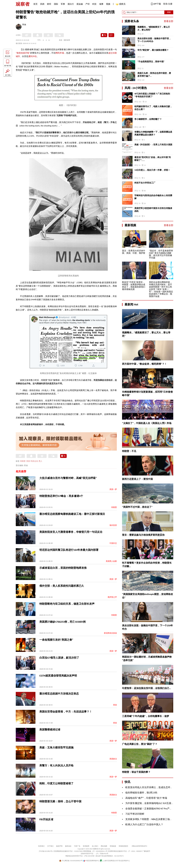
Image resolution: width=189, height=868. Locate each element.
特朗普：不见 (129, 451)
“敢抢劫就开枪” (23, 53)
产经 (88, 4)
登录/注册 (168, 4)
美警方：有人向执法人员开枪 (56, 765)
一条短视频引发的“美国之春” (56, 640)
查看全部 (169, 21)
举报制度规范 (123, 846)
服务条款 (68, 846)
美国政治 (113, 759)
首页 (35, 4)
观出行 (71, 4)
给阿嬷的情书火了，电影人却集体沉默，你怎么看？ (153, 108)
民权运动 (34, 461)
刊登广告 (77, 846)
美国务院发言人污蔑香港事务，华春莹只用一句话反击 (71, 532)
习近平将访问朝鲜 (135, 814)
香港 (115, 705)
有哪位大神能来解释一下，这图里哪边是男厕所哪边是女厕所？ (153, 133)
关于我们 (50, 846)
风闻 (42, 4)
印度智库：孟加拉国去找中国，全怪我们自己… (147, 688)
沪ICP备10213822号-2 (46, 851)
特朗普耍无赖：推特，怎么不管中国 (60, 801)
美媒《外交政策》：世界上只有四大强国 (153, 145)
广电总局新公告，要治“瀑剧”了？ (140, 744)
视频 (108, 4)
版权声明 (59, 846)
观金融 (80, 4)
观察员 (121, 4)
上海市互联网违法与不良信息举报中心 (115, 861)
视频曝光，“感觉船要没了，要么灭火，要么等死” (154, 28)
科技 (94, 4)
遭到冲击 (33, 56)
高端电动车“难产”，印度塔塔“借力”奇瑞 (146, 798)
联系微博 (86, 846)
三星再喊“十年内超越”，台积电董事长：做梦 (146, 716)
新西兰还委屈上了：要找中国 (137, 479)
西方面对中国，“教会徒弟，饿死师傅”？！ (144, 364)
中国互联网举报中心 (91, 861)
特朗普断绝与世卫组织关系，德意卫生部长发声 (67, 604)
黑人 (40, 461)
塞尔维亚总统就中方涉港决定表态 (59, 694)
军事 (63, 4)
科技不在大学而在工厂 (145, 183)
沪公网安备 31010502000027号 (71, 861)
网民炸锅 (60, 53)
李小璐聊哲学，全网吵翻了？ (148, 119)
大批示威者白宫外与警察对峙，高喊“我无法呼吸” (68, 478)
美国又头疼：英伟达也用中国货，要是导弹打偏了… (154, 75)
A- (44, 40)
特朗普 (23, 461)
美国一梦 (113, 489)
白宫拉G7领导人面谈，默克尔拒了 (59, 658)
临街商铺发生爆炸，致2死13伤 (141, 793)
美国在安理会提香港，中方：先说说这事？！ (66, 712)
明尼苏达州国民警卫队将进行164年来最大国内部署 (69, 550)
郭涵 (24, 25)
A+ (49, 40)
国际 (56, 4)
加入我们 (95, 846)
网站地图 (104, 846)
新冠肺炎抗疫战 (110, 633)
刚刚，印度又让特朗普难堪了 (56, 783)
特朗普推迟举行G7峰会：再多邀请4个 (61, 496)
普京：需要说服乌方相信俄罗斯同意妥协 (143, 535)
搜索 (169, 12)
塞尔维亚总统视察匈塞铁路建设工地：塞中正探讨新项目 (72, 514)
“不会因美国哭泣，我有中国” (151, 62)
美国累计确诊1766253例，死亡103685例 (62, 622)
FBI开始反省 (46, 819)
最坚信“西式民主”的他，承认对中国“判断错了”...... (153, 159)
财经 (49, 4)
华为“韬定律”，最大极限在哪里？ (153, 50)
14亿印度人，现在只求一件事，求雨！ (152, 170)
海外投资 (113, 525)
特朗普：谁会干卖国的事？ (136, 772)
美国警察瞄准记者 (50, 730)
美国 (28, 461)
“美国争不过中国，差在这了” (137, 507)
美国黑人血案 (111, 561)
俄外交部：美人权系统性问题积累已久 (62, 586)
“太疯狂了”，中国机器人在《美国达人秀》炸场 (147, 423)
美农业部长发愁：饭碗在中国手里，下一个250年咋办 (154, 40)
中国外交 (113, 543)
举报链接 (113, 846)
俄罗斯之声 (112, 597)
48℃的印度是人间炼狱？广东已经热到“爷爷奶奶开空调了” (152, 95)
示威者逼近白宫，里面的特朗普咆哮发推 (63, 568)
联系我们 (41, 846)
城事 (101, 4)
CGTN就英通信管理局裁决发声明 (58, 676)
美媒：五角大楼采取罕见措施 (56, 747)
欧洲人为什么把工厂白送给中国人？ (144, 824)
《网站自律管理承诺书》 (139, 846)
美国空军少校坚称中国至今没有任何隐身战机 (153, 210)
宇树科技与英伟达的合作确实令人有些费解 (153, 197)
